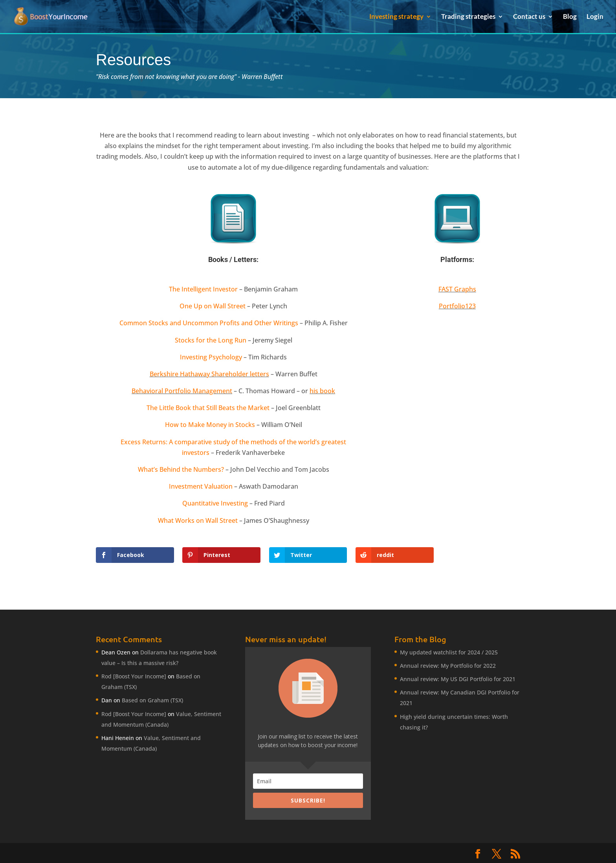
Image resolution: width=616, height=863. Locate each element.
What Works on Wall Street (198, 520)
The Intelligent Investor (203, 289)
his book (322, 391)
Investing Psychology (211, 357)
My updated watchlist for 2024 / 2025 (449, 652)
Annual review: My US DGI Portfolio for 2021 (458, 679)
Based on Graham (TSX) (152, 700)
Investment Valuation (201, 486)
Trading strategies (468, 17)
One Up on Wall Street (213, 306)
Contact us (529, 17)
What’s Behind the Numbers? (181, 469)
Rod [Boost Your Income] (134, 676)
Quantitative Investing (215, 503)
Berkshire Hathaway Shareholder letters (209, 374)
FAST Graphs (457, 289)
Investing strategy (396, 17)
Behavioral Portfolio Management (182, 391)
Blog (570, 17)
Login (595, 17)
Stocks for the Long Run (211, 340)
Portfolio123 (457, 306)
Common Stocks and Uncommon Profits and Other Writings (209, 323)
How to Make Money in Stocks (210, 425)
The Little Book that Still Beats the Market (208, 408)
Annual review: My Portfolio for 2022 (448, 666)
